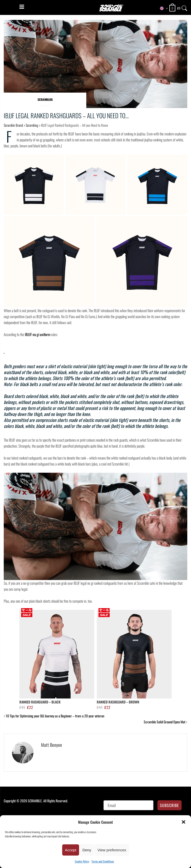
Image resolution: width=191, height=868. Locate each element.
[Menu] (22, 7)
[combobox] (162, 8)
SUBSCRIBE (169, 805)
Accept (71, 850)
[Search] (185, 7)
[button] (184, 822)
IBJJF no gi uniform (38, 334)
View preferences (112, 850)
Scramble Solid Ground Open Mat (165, 722)
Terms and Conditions (103, 861)
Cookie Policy (82, 861)
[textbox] (162, 8)
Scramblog (45, 99)
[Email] (128, 805)
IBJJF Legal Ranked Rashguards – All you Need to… (66, 115)
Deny (87, 850)
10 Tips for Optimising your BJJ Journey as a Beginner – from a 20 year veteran (55, 716)
